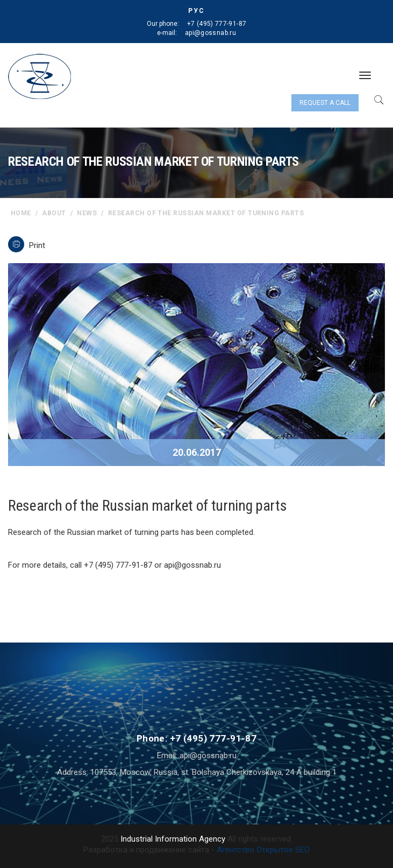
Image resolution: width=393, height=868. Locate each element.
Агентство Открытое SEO (263, 850)
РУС (196, 11)
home (21, 213)
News (87, 213)
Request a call (325, 103)
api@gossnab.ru (210, 33)
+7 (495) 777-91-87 (217, 24)
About (54, 213)
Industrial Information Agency (173, 839)
